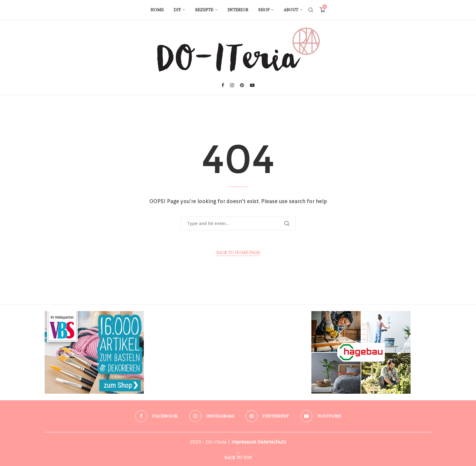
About (291, 10)
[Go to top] (238, 457)
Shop (264, 10)
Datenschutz (272, 442)
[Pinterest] (242, 85)
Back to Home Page (238, 253)
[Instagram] (232, 85)
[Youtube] (252, 85)
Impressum (244, 442)
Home (157, 10)
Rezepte (204, 10)
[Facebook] (223, 85)
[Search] (311, 10)
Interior (238, 10)
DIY (177, 10)
